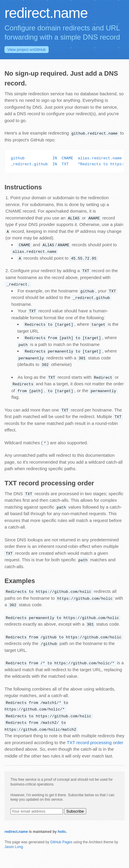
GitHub (27, 50)
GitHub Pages (61, 842)
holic (62, 832)
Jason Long (14, 847)
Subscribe (75, 811)
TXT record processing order (95, 742)
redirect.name (16, 832)
